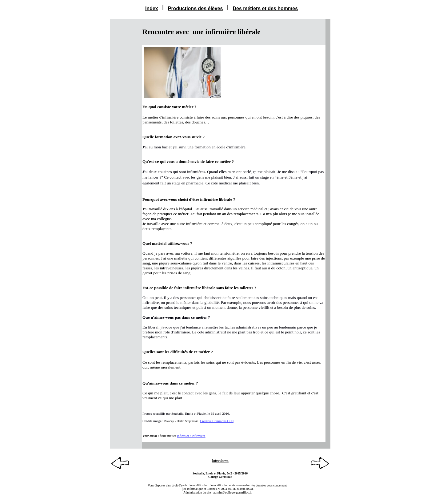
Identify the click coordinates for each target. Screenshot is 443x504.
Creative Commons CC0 (217, 421)
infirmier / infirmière (191, 436)
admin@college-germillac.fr (233, 492)
